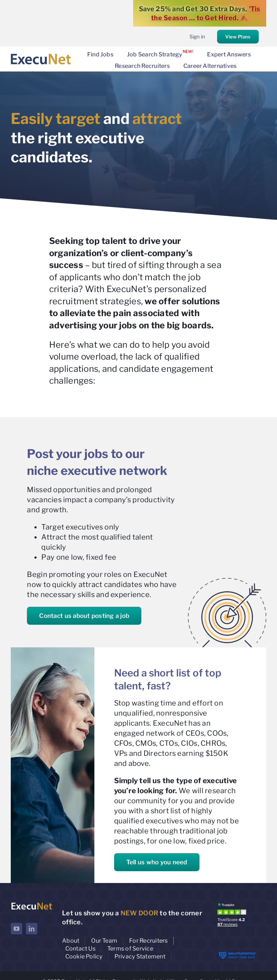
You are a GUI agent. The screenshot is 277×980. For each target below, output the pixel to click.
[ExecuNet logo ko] (32, 904)
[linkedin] (32, 929)
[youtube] (17, 929)
